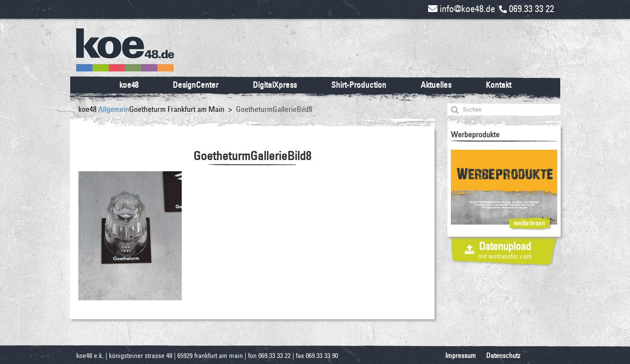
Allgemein (114, 109)
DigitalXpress (275, 85)
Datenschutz (503, 356)
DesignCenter (196, 85)
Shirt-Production (359, 85)
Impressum (461, 356)
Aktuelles (436, 85)
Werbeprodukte (475, 134)
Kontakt (498, 85)
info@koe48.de (462, 9)
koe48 (129, 85)
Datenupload (505, 250)
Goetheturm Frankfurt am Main (177, 109)
